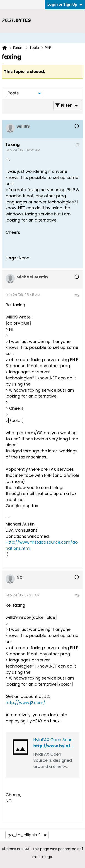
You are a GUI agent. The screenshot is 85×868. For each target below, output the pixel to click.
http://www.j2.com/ (25, 703)
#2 (77, 295)
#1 (77, 145)
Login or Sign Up (65, 4)
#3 (77, 596)
